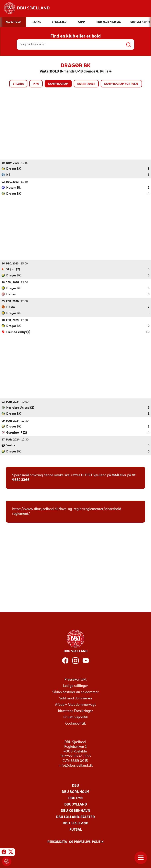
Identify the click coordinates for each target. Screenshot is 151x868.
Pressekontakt (75, 679)
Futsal (76, 830)
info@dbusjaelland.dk (76, 766)
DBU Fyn (75, 798)
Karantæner (86, 84)
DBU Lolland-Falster (75, 817)
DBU (75, 786)
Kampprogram (58, 84)
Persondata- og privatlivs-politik (75, 842)
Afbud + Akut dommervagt (75, 705)
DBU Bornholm (75, 792)
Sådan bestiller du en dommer (75, 692)
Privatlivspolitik (76, 717)
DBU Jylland (76, 804)
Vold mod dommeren (75, 698)
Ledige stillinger (76, 686)
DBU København (75, 811)
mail (115, 475)
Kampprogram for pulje (121, 84)
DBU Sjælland (75, 823)
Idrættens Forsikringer (75, 711)
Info (36, 84)
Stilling (18, 84)
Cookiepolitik (75, 723)
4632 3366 (21, 480)
